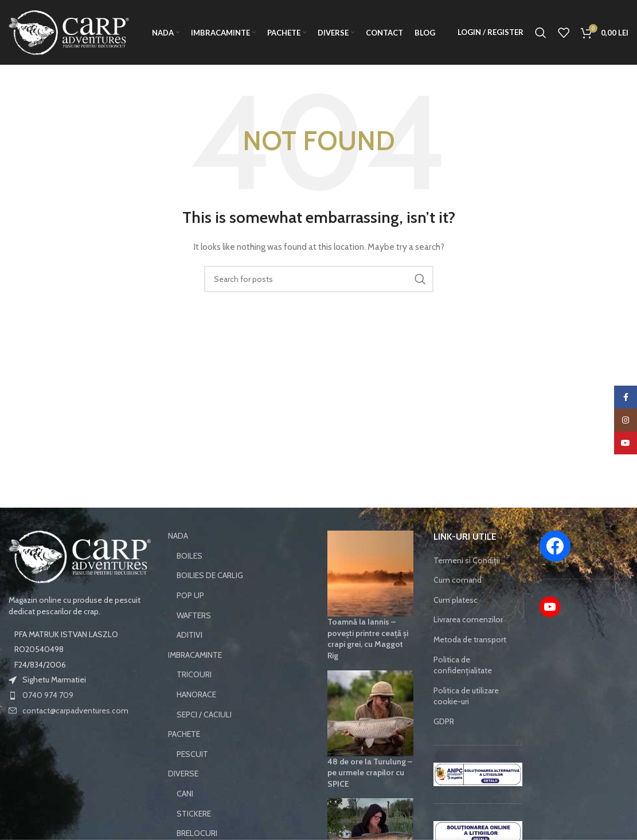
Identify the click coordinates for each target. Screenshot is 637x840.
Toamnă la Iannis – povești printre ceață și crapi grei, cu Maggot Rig (368, 660)
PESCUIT (192, 775)
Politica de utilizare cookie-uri (466, 717)
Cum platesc (456, 621)
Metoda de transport (470, 661)
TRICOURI (194, 696)
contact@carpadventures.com (75, 731)
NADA (178, 557)
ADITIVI (189, 656)
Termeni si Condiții (467, 581)
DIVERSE (183, 795)
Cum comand (458, 601)
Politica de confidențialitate (463, 686)
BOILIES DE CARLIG (210, 596)
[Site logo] (69, 42)
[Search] (541, 43)
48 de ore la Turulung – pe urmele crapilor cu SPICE (370, 793)
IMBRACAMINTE (195, 676)
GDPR (444, 743)
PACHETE (184, 755)
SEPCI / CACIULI (204, 735)
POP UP (190, 617)
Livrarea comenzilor (468, 641)
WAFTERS (194, 636)
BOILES (189, 577)
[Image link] (80, 578)
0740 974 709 (48, 716)
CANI (185, 815)
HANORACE (196, 716)
